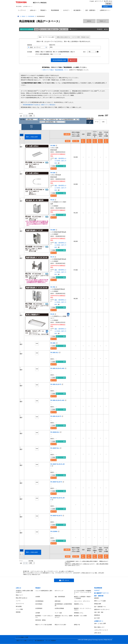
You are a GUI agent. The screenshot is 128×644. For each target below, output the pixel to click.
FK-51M (53, 174)
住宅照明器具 (39, 614)
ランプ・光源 (58, 618)
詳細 (53, 167)
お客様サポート (104, 11)
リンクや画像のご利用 (22, 639)
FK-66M (53, 231)
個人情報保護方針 (38, 642)
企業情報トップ (107, 7)
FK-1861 (53, 348)
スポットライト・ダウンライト (82, 608)
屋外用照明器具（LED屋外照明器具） (63, 611)
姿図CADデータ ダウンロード (102, 615)
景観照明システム (79, 610)
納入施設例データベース (101, 602)
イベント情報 (19, 614)
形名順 (66, 141)
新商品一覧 (77, 628)
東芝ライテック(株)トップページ (24, 642)
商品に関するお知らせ (22, 605)
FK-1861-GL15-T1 (56, 391)
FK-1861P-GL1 (55, 457)
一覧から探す (63, 30)
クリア (73, 60)
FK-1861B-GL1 (55, 441)
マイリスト (27, 30)
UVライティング (59, 599)
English (91, 1)
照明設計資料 (98, 611)
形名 (47, 37)
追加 (61, 167)
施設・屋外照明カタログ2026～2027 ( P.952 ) (59, 279)
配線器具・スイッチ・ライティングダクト (83, 615)
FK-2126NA (54, 540)
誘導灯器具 (58, 608)
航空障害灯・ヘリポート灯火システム (44, 621)
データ (97, 122)
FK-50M (53, 146)
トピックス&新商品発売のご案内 (44, 599)
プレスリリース (20, 610)
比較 (103, 122)
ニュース (18, 607)
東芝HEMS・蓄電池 (40, 624)
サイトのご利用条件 (49, 642)
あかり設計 (97, 622)
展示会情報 (19, 612)
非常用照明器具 (39, 608)
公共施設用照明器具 (66, 52)
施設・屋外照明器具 (60, 604)
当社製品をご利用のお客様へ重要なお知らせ (24, 600)
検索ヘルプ (103, 21)
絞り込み (81, 37)
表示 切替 (31, 127)
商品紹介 (43, 11)
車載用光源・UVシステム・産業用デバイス (64, 621)
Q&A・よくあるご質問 (100, 627)
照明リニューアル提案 (100, 609)
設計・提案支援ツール (100, 613)
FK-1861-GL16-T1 (56, 425)
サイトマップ (99, 1)
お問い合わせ (108, 1)
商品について (19, 603)
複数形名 (63, 37)
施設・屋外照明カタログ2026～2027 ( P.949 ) (59, 162)
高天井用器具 (39, 610)
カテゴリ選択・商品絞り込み (48, 30)
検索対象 (89, 21)
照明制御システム (79, 618)
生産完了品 (52, 52)
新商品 (40, 52)
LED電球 (38, 618)
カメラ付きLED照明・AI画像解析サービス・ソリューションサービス (83, 600)
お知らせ (33, 11)
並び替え (29, 120)
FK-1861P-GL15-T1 (56, 490)
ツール (54, 169)
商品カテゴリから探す (60, 628)
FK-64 (52, 201)
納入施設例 (77, 11)
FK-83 (52, 318)
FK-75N (53, 291)
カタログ (66, 11)
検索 (36, 30)
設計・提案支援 (90, 11)
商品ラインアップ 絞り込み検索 (44, 628)
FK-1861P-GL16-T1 (56, 524)
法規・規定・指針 (99, 618)
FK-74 (52, 261)
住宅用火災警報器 (59, 614)
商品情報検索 (55, 11)
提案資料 (96, 606)
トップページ (22, 11)
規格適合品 (97, 620)
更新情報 (18, 616)
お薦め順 (66, 134)
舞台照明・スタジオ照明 (80, 620)
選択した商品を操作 (32, 137)
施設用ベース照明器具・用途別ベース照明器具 (83, 605)
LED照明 (38, 604)
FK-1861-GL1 (54, 357)
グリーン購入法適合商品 (48, 54)
